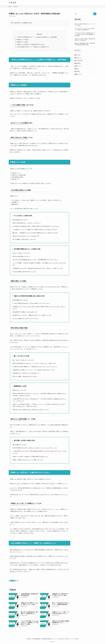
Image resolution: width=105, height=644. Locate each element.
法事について (79, 67)
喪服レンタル (79, 58)
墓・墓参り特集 (79, 61)
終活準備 (12, 581)
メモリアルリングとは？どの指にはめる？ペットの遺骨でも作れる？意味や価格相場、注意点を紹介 (85, 34)
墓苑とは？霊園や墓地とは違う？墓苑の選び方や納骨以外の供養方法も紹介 (85, 44)
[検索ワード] (85, 14)
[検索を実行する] (95, 14)
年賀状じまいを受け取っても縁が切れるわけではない (31, 44)
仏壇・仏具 (78, 55)
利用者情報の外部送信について (48, 639)
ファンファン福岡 (74, 639)
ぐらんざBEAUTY (60, 639)
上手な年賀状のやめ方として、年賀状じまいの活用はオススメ (33, 47)
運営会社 (29, 639)
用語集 (77, 70)
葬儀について (79, 76)
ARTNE (67, 639)
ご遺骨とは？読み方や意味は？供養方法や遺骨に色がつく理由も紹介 (85, 40)
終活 (18, 581)
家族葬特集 (78, 64)
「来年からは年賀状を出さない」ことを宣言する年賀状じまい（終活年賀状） (37, 37)
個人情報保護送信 (36, 639)
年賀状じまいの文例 (22, 42)
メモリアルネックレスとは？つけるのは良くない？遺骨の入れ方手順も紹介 (85, 29)
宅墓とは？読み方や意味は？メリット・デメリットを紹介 (85, 25)
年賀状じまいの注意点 (23, 40)
